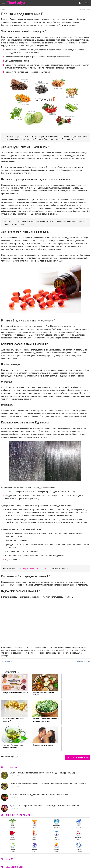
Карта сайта (72, 858)
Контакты (54, 858)
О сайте (53, 855)
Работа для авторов (75, 855)
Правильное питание (82, 10)
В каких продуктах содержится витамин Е (33, 568)
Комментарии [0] (82, 661)
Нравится (8, 661)
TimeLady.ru (17, 3)
